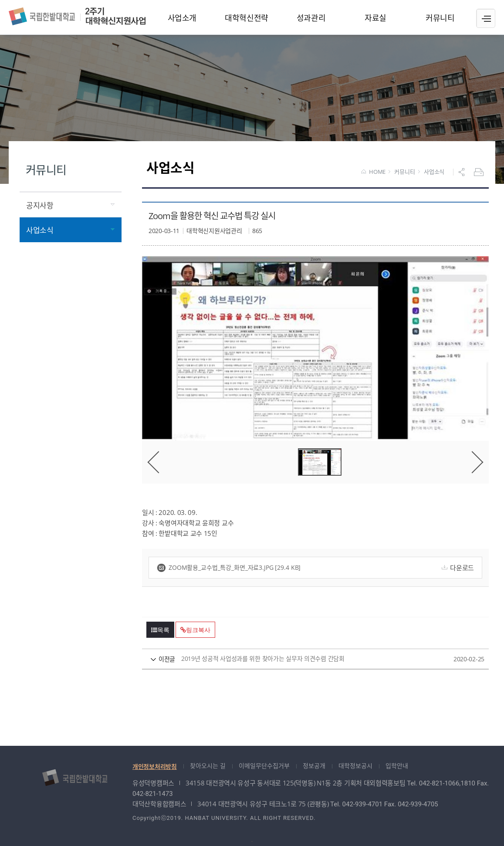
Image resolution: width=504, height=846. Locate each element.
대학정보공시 (355, 766)
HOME (374, 172)
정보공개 (314, 766)
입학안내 (397, 766)
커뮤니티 (404, 172)
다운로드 (457, 568)
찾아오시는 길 (208, 766)
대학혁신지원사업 (77, 16)
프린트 (480, 172)
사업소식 (434, 172)
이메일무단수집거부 (264, 766)
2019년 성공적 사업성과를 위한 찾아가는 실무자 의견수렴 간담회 (299, 659)
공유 (463, 172)
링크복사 (195, 630)
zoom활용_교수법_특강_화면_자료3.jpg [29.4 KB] (229, 568)
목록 (160, 630)
